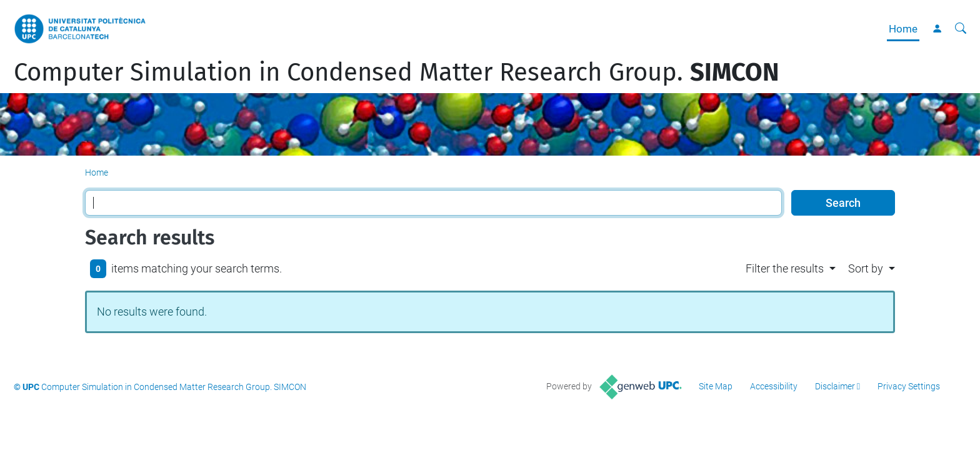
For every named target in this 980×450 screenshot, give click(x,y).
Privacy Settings (909, 386)
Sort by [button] (866, 268)
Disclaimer (835, 386)
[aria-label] (961, 29)
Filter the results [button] (785, 268)
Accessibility (774, 386)
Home (903, 29)
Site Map (716, 386)
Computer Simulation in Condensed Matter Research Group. (397, 72)
